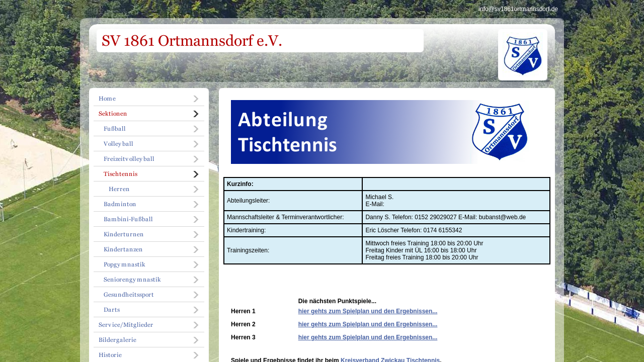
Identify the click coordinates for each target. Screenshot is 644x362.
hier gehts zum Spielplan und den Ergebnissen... (368, 311)
